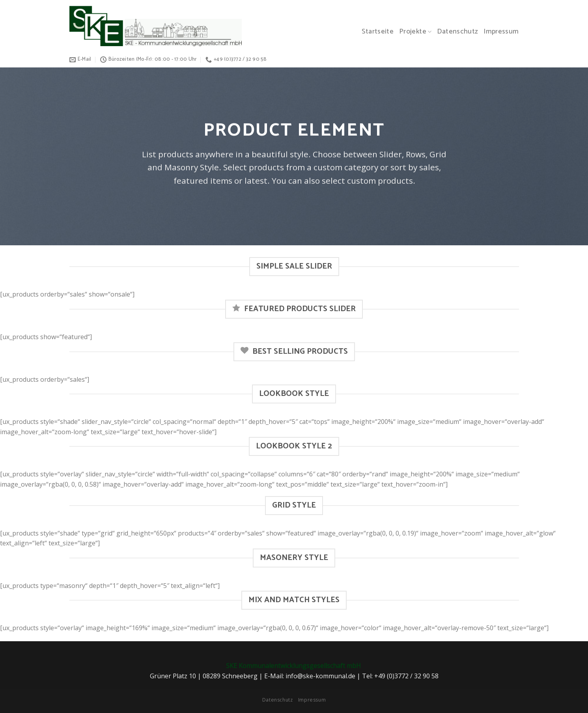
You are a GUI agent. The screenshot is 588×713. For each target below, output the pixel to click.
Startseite (378, 32)
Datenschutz (457, 32)
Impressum (501, 32)
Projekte (415, 32)
